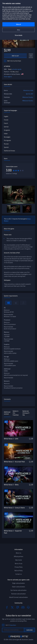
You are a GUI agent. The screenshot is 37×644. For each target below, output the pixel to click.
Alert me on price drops (14, 61)
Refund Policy (19, 571)
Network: (7, 381)
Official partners (19, 557)
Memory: (7, 332)
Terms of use (18, 564)
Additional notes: (7, 370)
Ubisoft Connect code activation (18, 597)
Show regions (8, 77)
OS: (5, 308)
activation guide (17, 69)
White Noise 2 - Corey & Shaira (14, 508)
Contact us (19, 574)
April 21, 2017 (30, 94)
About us (19, 553)
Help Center (19, 560)
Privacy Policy (19, 567)
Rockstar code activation (19, 594)
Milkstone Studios (28, 97)
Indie (32, 90)
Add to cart (15, 56)
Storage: (7, 357)
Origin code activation (19, 583)
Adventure (26, 90)
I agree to (11, 625)
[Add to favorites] (31, 56)
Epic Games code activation (19, 590)
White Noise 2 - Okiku (11, 485)
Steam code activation (19, 587)
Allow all (18, 24)
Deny (19, 30)
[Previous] (5, 209)
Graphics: (7, 344)
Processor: (7, 320)
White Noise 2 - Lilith (11, 439)
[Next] (32, 209)
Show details (19, 35)
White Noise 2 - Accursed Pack (14, 462)
